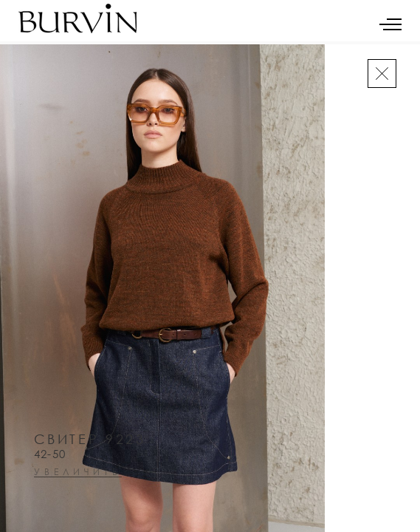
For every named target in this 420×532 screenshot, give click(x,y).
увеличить (78, 473)
